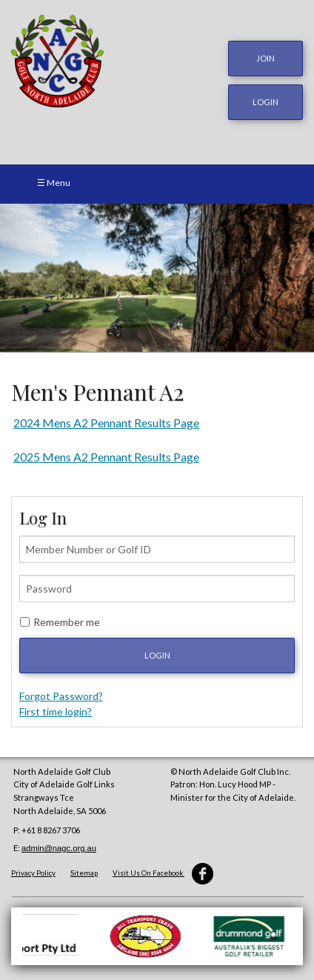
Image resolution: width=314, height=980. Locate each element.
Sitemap (84, 873)
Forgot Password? (61, 696)
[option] (157, 278)
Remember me (67, 622)
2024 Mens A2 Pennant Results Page (106, 423)
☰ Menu (54, 183)
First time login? (56, 711)
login (265, 102)
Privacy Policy (33, 873)
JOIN (265, 58)
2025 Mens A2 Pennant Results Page (106, 457)
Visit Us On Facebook (163, 873)
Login (157, 655)
